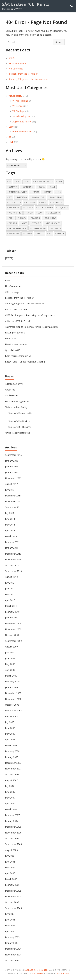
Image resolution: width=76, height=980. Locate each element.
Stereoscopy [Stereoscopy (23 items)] (54, 213)
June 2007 (10, 792)
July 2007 (10, 786)
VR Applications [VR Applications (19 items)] (39, 228)
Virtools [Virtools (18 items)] (37, 223)
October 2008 (12, 705)
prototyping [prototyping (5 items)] (15, 213)
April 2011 (10, 530)
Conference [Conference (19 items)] (28, 187)
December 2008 (13, 693)
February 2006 (12, 885)
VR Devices (18, 106)
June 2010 (10, 589)
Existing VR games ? (15, 333)
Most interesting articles (17, 401)
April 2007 (10, 804)
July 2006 (10, 856)
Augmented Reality (22, 122)
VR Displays (18, 111)
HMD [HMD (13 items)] (59, 192)
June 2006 (10, 862)
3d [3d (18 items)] (10, 182)
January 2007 (12, 821)
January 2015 (12, 461)
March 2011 (11, 536)
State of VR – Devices (19, 421)
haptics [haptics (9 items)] (35, 192)
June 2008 (10, 728)
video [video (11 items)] (25, 223)
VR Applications (20, 101)
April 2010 (10, 600)
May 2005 (10, 926)
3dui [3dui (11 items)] (18, 182)
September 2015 (13, 455)
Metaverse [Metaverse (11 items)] (31, 202)
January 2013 (12, 472)
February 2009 (12, 681)
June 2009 (10, 658)
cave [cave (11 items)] (60, 182)
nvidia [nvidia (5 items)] (44, 202)
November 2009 (13, 629)
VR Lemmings (16, 69)
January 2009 (12, 687)
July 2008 (10, 722)
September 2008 (13, 710)
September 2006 (13, 844)
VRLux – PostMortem (16, 309)
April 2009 (10, 670)
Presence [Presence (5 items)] (29, 208)
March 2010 (11, 606)
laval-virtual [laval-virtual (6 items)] (39, 197)
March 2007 (11, 809)
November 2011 (13, 501)
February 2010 (12, 612)
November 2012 (13, 478)
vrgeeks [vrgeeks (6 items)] (28, 233)
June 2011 (10, 519)
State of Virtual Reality (16, 407)
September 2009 (13, 641)
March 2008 (11, 745)
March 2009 (11, 676)
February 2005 (12, 937)
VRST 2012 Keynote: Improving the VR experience (30, 315)
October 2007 (12, 775)
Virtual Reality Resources (17, 433)
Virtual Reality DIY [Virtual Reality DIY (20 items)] (17, 228)
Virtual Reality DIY (21, 116)
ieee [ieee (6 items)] (10, 197)
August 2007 (11, 780)
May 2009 (10, 664)
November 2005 (13, 896)
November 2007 (13, 769)
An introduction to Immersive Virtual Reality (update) (31, 327)
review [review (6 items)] (29, 213)
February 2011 (12, 542)
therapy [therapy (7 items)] (22, 218)
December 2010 (13, 554)
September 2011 (13, 507)
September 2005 (13, 908)
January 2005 (12, 943)
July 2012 (10, 490)
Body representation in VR (18, 356)
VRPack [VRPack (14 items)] (40, 233)
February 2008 (12, 751)
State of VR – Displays (20, 427)
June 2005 (10, 920)
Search (59, 42)
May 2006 (10, 867)
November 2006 (13, 833)
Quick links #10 (13, 350)
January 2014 (12, 467)
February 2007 (12, 815)
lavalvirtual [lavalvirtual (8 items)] (56, 197)
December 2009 (13, 623)
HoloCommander (18, 63)
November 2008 (13, 699)
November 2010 (13, 559)
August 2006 (11, 850)
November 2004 (13, 955)
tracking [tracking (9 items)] (36, 218)
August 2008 (11, 716)
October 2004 (12, 960)
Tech (11, 142)
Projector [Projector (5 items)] (63, 208)
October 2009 (12, 635)
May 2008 (10, 734)
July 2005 (10, 914)
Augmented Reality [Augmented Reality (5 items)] (44, 182)
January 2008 (12, 757)
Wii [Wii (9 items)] (50, 233)
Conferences (12, 395)
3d (10, 137)
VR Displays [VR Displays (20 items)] (14, 233)
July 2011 (10, 513)
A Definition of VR (14, 384)
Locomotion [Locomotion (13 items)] (15, 202)
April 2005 (10, 931)
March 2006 (11, 879)
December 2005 (13, 891)
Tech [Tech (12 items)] (11, 218)
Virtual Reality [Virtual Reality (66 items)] (53, 223)
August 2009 (11, 647)
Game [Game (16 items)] (53, 187)
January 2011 (12, 548)
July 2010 (10, 583)
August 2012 (11, 484)
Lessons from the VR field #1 (24, 74)
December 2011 (13, 496)
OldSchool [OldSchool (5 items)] (57, 202)
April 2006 (10, 873)
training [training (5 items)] (13, 223)
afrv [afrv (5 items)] (27, 182)
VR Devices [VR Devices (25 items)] (56, 228)
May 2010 (10, 594)
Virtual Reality (15, 96)
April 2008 (10, 740)
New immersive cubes (16, 344)
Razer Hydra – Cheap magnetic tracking (25, 362)
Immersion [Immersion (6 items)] (22, 197)
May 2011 (10, 525)
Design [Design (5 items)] (42, 187)
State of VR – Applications (21, 413)
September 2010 (13, 571)
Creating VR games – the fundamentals (29, 79)
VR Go (12, 58)
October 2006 (12, 838)
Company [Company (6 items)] (13, 187)
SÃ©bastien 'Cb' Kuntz (26, 4)
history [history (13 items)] (48, 192)
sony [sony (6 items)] (40, 213)
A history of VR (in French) (18, 321)
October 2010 (12, 565)
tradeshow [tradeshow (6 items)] (50, 218)
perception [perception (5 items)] (14, 208)
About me (10, 390)
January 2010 (12, 618)
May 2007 (10, 798)
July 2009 (10, 653)
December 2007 (13, 763)
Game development (22, 132)
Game (12, 127)
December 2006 (13, 827)
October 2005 (12, 902)
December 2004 (13, 949)
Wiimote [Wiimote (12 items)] (60, 233)
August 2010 (11, 577)
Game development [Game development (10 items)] (18, 192)
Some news (11, 339)
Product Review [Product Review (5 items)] (45, 208)
